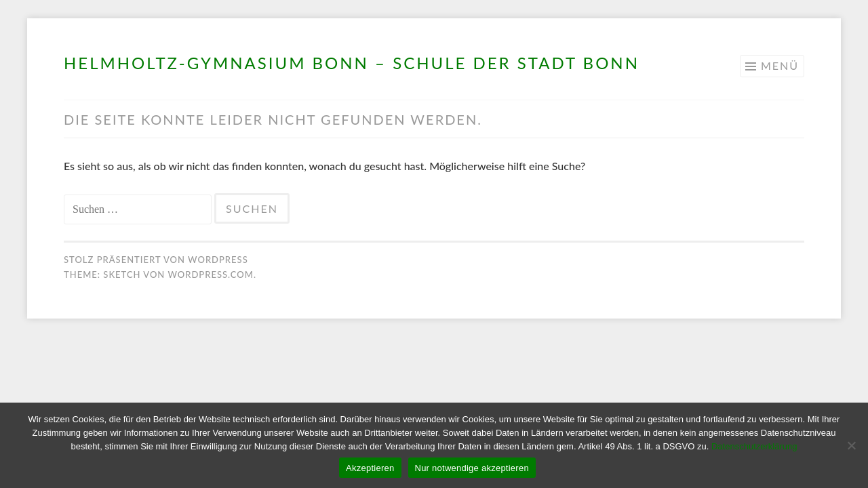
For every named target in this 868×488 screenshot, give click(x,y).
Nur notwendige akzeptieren (472, 468)
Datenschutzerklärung (754, 446)
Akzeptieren (370, 468)
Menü (780, 65)
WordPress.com (210, 274)
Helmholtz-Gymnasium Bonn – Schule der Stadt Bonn (352, 63)
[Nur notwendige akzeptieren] (851, 445)
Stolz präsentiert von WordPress (156, 260)
